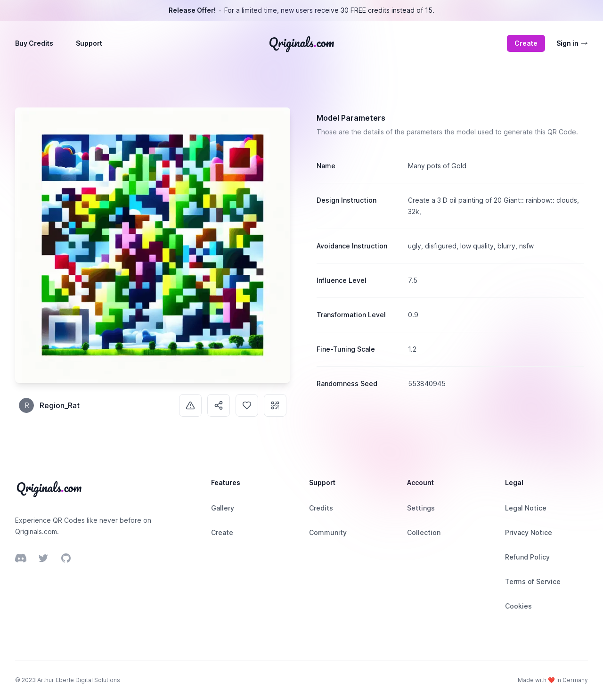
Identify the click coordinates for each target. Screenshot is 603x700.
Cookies (518, 606)
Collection (424, 532)
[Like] (247, 405)
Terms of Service (533, 581)
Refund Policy (527, 557)
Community (328, 532)
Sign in (572, 43)
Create (526, 43)
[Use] (275, 405)
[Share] (219, 405)
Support (89, 43)
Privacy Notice (529, 532)
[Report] (190, 405)
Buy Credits (34, 43)
